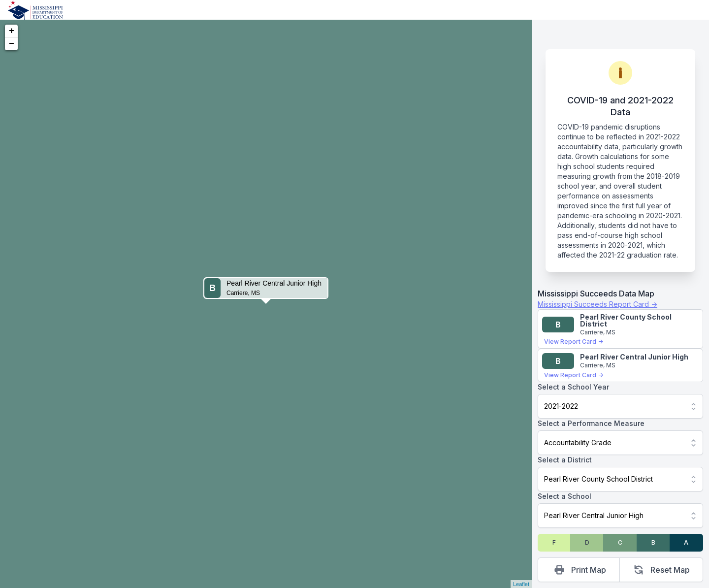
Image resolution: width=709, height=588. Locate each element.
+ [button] (12, 31)
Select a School (564, 496)
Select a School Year (573, 387)
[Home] (35, 10)
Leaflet (521, 584)
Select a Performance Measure (591, 423)
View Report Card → (574, 342)
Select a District (565, 460)
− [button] (12, 44)
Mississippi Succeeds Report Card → (597, 304)
